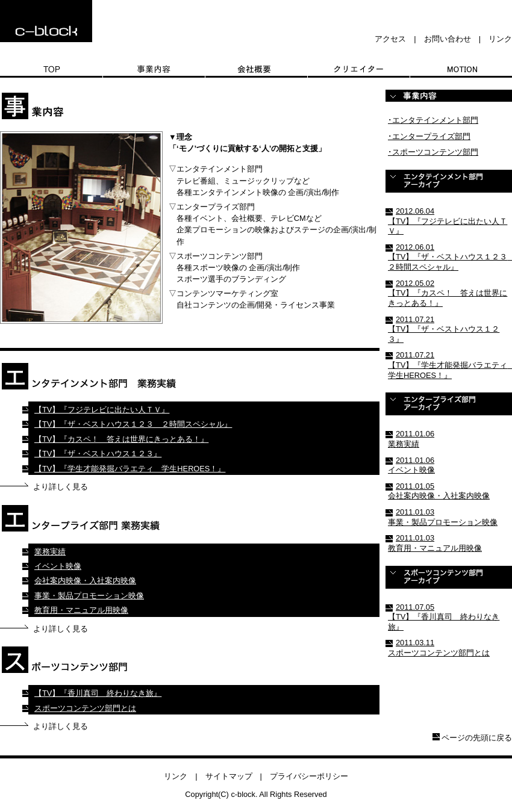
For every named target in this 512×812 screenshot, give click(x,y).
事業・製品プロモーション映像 (89, 596)
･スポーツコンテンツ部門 (433, 152)
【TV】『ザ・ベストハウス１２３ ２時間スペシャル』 (133, 424)
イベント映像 (58, 566)
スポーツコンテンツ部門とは (85, 708)
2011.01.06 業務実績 (411, 439)
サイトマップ (229, 776)
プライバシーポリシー (309, 776)
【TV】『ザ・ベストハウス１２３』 (98, 454)
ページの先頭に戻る (477, 738)
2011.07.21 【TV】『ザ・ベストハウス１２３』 (444, 329)
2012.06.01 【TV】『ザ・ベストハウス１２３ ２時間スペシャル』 (450, 257)
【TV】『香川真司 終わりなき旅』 (98, 693)
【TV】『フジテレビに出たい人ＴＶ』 (102, 410)
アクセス (390, 39)
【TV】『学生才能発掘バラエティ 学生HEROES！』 (130, 469)
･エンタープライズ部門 (429, 136)
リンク (500, 39)
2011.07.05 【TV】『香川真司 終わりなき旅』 (444, 617)
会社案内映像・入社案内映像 (85, 581)
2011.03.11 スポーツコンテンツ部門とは (439, 648)
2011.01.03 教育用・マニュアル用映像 (435, 543)
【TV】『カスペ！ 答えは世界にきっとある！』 (121, 439)
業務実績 (50, 552)
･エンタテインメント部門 (433, 120)
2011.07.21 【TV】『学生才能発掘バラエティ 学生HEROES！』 (450, 365)
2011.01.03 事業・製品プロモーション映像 (443, 517)
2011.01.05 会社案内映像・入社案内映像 (439, 491)
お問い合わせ (448, 39)
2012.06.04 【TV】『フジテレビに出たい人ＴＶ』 (448, 221)
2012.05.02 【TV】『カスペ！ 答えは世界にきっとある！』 (448, 293)
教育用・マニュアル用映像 (81, 610)
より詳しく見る (61, 487)
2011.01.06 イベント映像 (411, 465)
